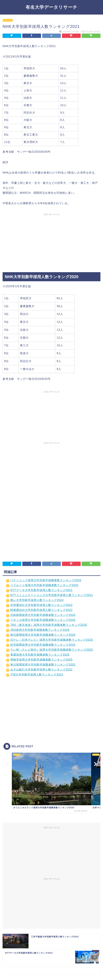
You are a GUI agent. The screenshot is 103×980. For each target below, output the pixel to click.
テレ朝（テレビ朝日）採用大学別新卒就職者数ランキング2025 (52, 650)
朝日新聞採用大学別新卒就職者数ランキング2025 (43, 635)
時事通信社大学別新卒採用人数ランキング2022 (41, 610)
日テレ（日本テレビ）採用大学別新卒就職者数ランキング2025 (52, 640)
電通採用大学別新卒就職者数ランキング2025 (40, 655)
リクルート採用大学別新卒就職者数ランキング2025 (44, 585)
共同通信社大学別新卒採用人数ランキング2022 (41, 605)
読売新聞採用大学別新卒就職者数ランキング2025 (43, 645)
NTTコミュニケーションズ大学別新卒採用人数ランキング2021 (52, 595)
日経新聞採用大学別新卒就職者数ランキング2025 (43, 615)
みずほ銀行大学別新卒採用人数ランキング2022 (41, 670)
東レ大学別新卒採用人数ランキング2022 (37, 600)
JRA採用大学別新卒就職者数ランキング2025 (40, 630)
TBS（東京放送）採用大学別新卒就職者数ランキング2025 (49, 625)
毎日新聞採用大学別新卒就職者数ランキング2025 (43, 665)
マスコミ (8, 20)
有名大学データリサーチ (51, 7)
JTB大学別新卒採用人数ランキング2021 (37, 675)
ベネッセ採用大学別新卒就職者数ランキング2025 (43, 620)
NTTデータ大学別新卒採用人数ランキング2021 (41, 590)
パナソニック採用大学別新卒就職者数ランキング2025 (46, 580)
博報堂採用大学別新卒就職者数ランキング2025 (41, 660)
